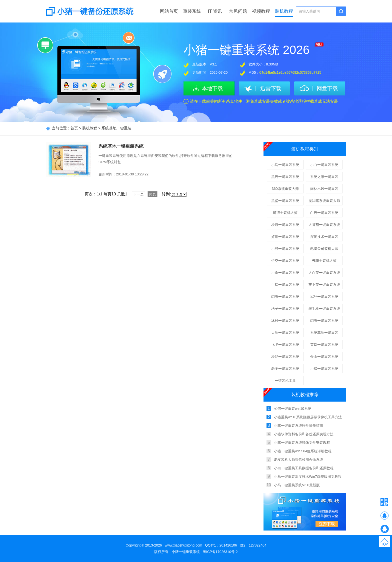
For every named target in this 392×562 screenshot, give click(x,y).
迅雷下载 (271, 88)
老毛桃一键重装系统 (324, 309)
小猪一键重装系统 (324, 369)
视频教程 (261, 11)
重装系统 (192, 11)
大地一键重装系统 (285, 333)
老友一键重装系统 (285, 369)
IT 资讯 (215, 11)
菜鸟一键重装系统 (324, 345)
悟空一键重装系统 (285, 261)
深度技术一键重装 (324, 237)
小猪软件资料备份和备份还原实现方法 (304, 434)
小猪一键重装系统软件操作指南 (298, 426)
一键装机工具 (285, 381)
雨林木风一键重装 (324, 189)
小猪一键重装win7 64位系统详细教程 (303, 451)
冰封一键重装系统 (285, 321)
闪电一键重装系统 (285, 297)
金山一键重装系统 (324, 357)
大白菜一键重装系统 (324, 273)
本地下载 (212, 88)
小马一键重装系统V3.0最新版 (297, 485)
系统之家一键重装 (324, 177)
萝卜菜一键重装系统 (324, 285)
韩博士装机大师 (285, 213)
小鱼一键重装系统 (285, 273)
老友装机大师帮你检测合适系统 (298, 460)
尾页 (152, 194)
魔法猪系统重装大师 (324, 201)
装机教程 (284, 11)
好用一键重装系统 (285, 237)
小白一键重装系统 (324, 165)
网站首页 (169, 11)
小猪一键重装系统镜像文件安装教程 (302, 443)
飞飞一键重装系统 (285, 345)
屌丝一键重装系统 (324, 297)
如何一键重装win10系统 (293, 409)
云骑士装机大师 (324, 261)
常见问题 (238, 11)
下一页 (138, 194)
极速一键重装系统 (285, 225)
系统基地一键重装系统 (121, 146)
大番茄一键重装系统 (324, 225)
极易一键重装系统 (285, 357)
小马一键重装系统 (285, 165)
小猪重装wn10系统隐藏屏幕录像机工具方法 (308, 417)
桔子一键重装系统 (285, 309)
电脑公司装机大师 (324, 249)
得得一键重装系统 (285, 285)
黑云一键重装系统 (285, 177)
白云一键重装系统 (324, 213)
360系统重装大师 (285, 189)
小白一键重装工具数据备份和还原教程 (304, 468)
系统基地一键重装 (116, 128)
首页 (74, 128)
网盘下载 (327, 88)
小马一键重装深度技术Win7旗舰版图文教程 (308, 477)
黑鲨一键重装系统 (285, 201)
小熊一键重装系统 (285, 249)
